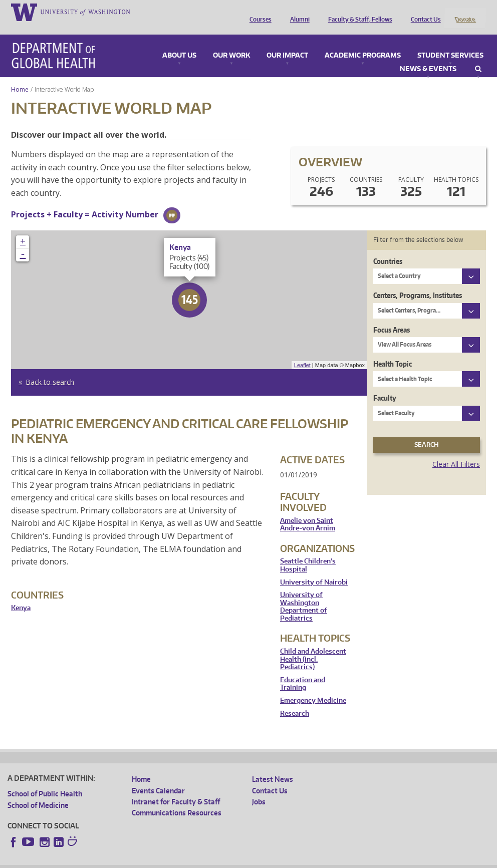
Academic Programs (363, 42)
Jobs (259, 788)
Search (478, 56)
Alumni (297, 12)
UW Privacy (140, 860)
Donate (465, 12)
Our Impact (287, 42)
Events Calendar (158, 777)
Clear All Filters (456, 451)
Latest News (273, 766)
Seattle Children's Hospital (308, 552)
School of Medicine (38, 792)
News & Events (428, 56)
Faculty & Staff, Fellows (358, 12)
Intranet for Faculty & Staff (176, 788)
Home (20, 76)
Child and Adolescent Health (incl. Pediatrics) (313, 646)
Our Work (231, 42)
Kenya (21, 595)
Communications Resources (177, 800)
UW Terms (181, 860)
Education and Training (303, 670)
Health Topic (393, 350)
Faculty (385, 385)
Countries (388, 248)
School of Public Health (45, 781)
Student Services (450, 42)
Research (295, 700)
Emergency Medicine (313, 687)
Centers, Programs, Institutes (418, 282)
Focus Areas (392, 316)
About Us (179, 42)
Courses (258, 12)
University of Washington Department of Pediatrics (304, 594)
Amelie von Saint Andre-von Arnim (308, 511)
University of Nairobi (314, 569)
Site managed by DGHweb (240, 860)
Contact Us (423, 12)
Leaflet (302, 352)
